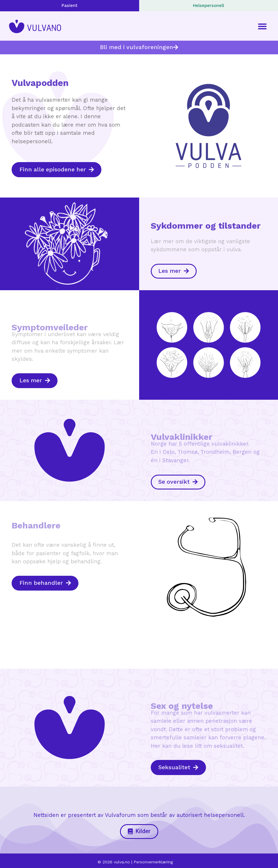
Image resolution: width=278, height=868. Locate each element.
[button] (262, 26)
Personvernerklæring (153, 860)
